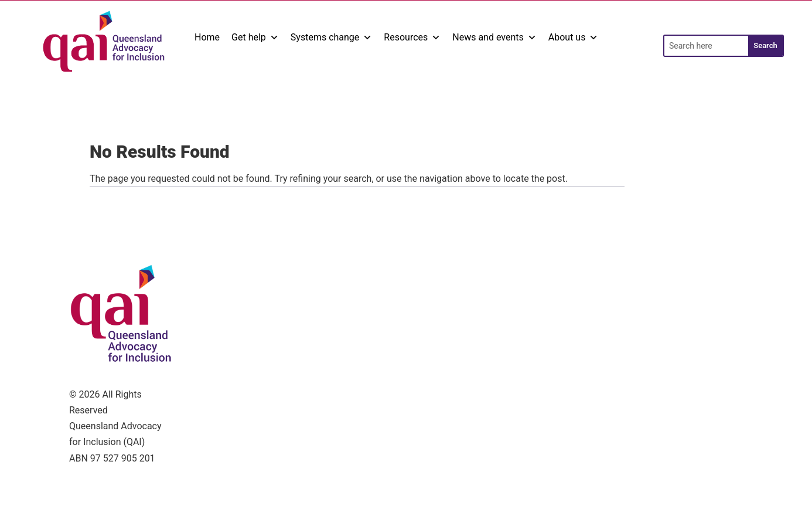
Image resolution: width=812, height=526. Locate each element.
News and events (494, 38)
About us (574, 38)
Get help (255, 38)
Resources (412, 38)
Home (207, 37)
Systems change (332, 38)
